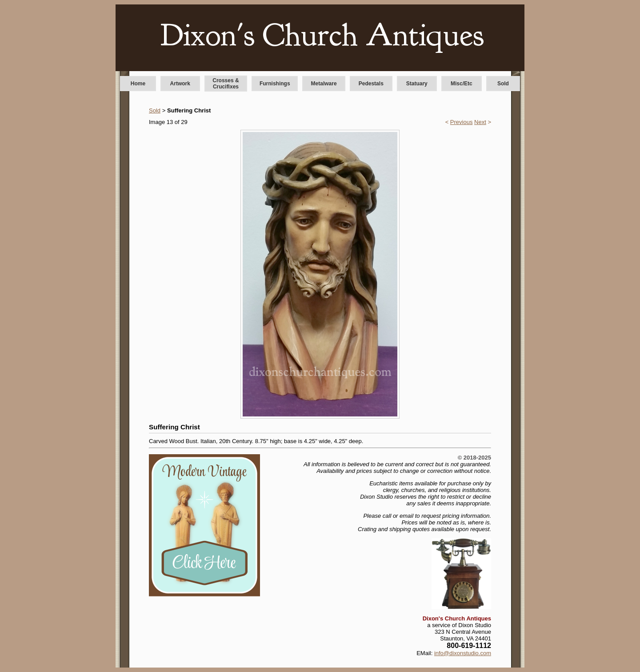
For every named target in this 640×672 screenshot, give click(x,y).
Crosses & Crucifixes (226, 84)
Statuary (417, 84)
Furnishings (275, 84)
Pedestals (371, 84)
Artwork (180, 84)
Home (138, 84)
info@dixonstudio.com (463, 653)
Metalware (324, 84)
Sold (503, 84)
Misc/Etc (462, 84)
